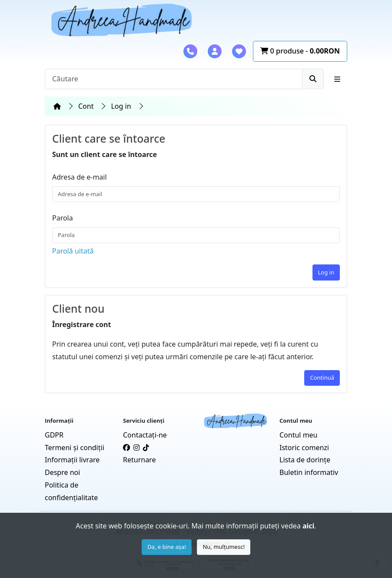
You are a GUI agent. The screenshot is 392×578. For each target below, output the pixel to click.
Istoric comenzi (304, 448)
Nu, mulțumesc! (224, 547)
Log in (121, 106)
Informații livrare (72, 460)
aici (308, 526)
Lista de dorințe (305, 460)
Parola (63, 218)
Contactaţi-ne (145, 435)
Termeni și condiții (75, 448)
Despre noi (62, 472)
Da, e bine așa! (167, 547)
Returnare (139, 460)
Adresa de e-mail (80, 177)
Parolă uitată (73, 251)
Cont (86, 106)
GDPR (54, 435)
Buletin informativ (309, 472)
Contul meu (299, 435)
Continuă (322, 378)
